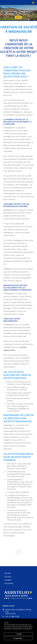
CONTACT (18, 17)
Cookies (7, 580)
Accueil (7, 573)
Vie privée (8, 583)
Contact (7, 577)
